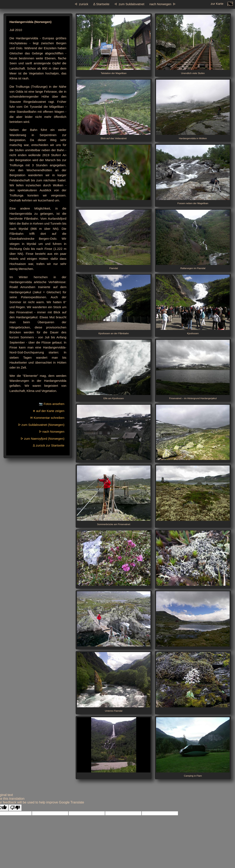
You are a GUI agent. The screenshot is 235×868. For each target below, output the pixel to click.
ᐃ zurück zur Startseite (49, 445)
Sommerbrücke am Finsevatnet (114, 496)
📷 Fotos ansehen (52, 404)
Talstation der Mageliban (114, 45)
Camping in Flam (193, 747)
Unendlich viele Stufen (193, 45)
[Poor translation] (15, 808)
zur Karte (217, 5)
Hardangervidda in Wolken (193, 110)
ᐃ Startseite (101, 4)
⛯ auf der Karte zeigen (49, 411)
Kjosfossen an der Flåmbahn (114, 305)
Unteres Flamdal (114, 682)
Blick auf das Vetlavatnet (114, 110)
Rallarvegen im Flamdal (193, 240)
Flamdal (114, 240)
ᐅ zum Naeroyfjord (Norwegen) (42, 439)
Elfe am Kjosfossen (114, 370)
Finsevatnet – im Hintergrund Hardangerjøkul (193, 370)
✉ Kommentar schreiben (47, 418)
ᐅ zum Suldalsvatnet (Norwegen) (41, 425)
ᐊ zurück (82, 4)
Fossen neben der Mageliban (193, 175)
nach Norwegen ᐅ (163, 4)
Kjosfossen (193, 305)
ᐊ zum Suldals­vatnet (129, 4)
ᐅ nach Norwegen (52, 432)
